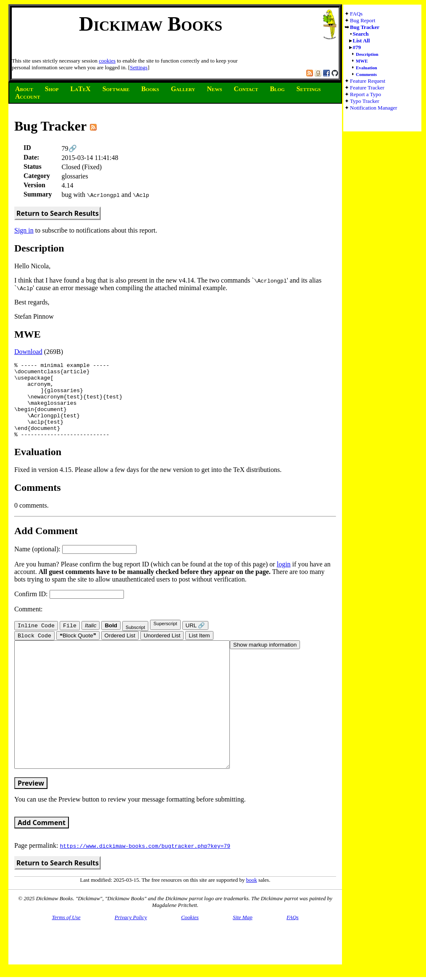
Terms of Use (66, 958)
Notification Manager (373, 108)
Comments (366, 74)
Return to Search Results (58, 213)
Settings (139, 67)
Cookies (190, 958)
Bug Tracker (365, 27)
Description (367, 54)
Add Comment (42, 864)
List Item (199, 651)
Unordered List (162, 651)
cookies (107, 61)
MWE (362, 61)
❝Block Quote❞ (78, 651)
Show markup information (265, 661)
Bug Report (363, 20)
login (284, 579)
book (252, 921)
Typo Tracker (365, 101)
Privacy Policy (131, 958)
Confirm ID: (69, 609)
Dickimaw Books (151, 24)
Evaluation (367, 68)
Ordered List (120, 651)
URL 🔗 (196, 641)
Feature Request (368, 81)
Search (361, 34)
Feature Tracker (367, 88)
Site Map (243, 958)
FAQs (356, 14)
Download (28, 352)
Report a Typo (366, 94)
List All (362, 41)
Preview (31, 824)
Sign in (24, 230)
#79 (357, 47)
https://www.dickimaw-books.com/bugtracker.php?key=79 (145, 887)
